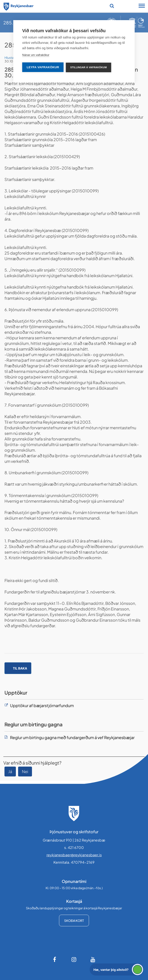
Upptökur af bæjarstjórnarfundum (42, 705)
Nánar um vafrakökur (36, 55)
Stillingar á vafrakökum (88, 67)
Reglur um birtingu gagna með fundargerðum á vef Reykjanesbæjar (72, 737)
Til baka (20, 668)
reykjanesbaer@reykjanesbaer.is (74, 855)
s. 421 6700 (74, 847)
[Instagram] (74, 959)
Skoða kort (74, 920)
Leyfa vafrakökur (43, 67)
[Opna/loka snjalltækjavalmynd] (142, 6)
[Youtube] (93, 959)
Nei (25, 771)
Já (10, 771)
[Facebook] (55, 959)
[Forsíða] (19, 6)
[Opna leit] (112, 6)
